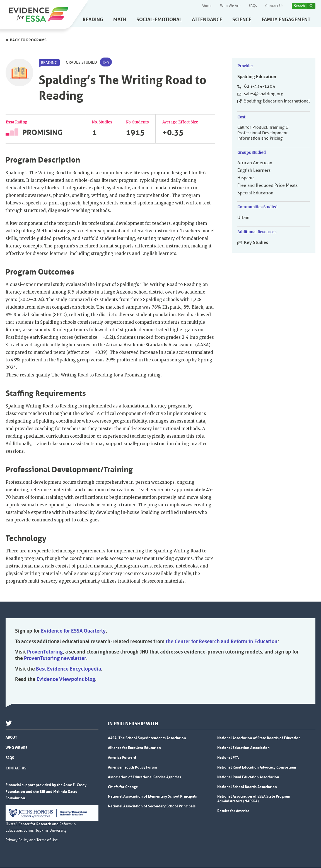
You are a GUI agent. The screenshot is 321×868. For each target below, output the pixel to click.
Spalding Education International (277, 101)
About (207, 6)
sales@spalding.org (264, 94)
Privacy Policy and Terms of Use (32, 840)
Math (120, 20)
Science (242, 20)
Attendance (207, 20)
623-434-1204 (260, 86)
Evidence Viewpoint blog (66, 680)
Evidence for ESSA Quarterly (73, 631)
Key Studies (256, 243)
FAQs (253, 6)
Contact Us (274, 6)
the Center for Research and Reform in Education (222, 642)
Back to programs (28, 40)
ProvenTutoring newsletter (55, 659)
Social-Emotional (159, 20)
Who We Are (230, 6)
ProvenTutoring (45, 652)
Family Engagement (286, 20)
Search (300, 6)
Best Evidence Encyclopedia (68, 669)
